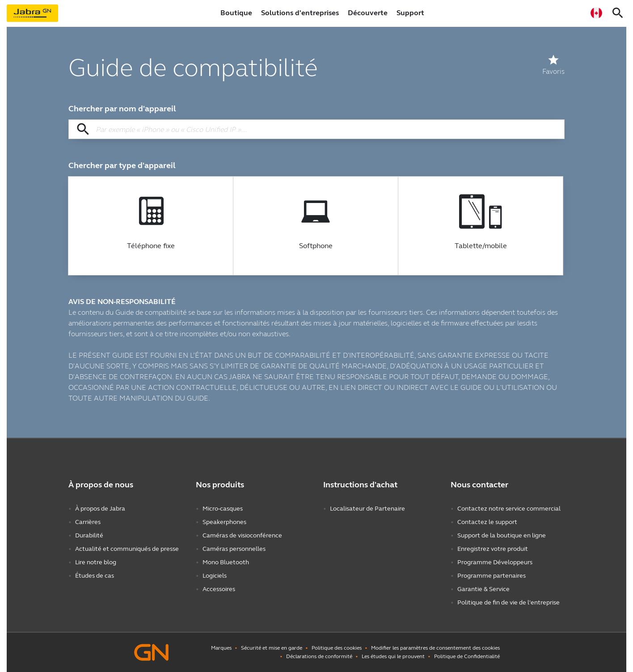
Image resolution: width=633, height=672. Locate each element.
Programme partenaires (492, 576)
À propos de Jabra (100, 509)
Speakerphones (224, 522)
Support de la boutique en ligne (502, 535)
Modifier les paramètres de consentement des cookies (435, 648)
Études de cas (95, 576)
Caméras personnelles (234, 549)
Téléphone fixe (151, 246)
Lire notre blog (96, 562)
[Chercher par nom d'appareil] (316, 129)
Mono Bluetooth (226, 562)
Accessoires (219, 589)
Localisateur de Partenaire (367, 509)
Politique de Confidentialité (467, 656)
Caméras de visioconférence (242, 535)
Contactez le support (487, 522)
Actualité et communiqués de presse (127, 549)
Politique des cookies (337, 648)
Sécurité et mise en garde (272, 648)
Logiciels (215, 576)
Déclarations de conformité (319, 656)
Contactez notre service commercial (509, 509)
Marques (221, 648)
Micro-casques (223, 509)
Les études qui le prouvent (393, 656)
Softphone (316, 246)
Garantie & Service (483, 589)
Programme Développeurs (495, 562)
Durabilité (89, 535)
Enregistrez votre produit (493, 549)
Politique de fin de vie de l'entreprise (509, 602)
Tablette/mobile (481, 246)
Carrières (88, 522)
